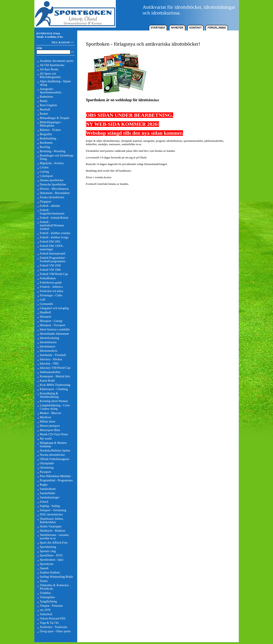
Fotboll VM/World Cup (54, 274)
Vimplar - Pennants (51, 606)
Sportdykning (48, 547)
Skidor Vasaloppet (51, 526)
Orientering (47, 468)
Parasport (46, 472)
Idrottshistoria (48, 342)
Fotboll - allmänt (50, 206)
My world (46, 439)
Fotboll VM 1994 (50, 270)
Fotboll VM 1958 (50, 266)
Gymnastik (46, 304)
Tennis (44, 581)
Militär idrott (48, 422)
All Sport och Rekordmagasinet (50, 75)
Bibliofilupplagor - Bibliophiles (51, 124)
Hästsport (46, 317)
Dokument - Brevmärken (55, 193)
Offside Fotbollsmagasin (55, 459)
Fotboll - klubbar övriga (54, 237)
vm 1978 (45, 610)
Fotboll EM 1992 (50, 242)
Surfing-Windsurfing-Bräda (56, 577)
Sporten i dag (48, 551)
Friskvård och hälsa (52, 291)
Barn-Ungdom (49, 105)
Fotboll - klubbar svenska (55, 233)
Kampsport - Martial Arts (55, 376)
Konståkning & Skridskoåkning (49, 395)
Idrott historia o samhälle (55, 329)
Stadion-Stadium (50, 572)
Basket (44, 114)
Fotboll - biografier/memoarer (52, 212)
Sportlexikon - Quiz (52, 560)
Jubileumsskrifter (50, 372)
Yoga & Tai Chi (49, 623)
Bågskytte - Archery (52, 163)
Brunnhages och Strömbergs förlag (57, 157)
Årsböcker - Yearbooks (54, 627)
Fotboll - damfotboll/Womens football (52, 225)
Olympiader (47, 463)
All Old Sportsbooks (52, 65)
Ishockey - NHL (50, 364)
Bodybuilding (48, 138)
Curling (44, 172)
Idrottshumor (48, 347)
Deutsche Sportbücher (53, 185)
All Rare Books (49, 69)
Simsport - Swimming (53, 510)
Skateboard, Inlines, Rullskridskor (52, 520)
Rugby (44, 485)
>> (73, 52)
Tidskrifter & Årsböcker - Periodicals (55, 587)
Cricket (44, 167)
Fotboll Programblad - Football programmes (53, 260)
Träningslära (47, 597)
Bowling (45, 147)
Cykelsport (46, 176)
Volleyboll (46, 614)
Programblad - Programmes (56, 480)
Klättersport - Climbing (54, 389)
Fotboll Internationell (53, 254)
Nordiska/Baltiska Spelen (55, 451)
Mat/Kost (46, 417)
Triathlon (45, 593)
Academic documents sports (57, 61)
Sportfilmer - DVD (51, 555)
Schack (44, 502)
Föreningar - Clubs (51, 295)
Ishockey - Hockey (51, 359)
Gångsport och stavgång (54, 308)
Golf (43, 300)
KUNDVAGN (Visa (48, 33)
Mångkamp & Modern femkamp (53, 445)
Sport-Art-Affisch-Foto (54, 543)
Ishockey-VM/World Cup (55, 368)
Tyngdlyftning (48, 601)
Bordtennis (46, 143)
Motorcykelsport (50, 426)
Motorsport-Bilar (50, 430)
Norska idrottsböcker (52, 455)
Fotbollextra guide (51, 283)
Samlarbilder (48, 493)
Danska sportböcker (52, 180)
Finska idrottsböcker (52, 197)
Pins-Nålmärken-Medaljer (55, 476)
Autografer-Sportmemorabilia (51, 91)
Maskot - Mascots (51, 413)
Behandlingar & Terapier (55, 118)
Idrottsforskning (49, 338)
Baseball (45, 109)
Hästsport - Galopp (51, 321)
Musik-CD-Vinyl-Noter (54, 434)
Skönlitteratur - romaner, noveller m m (55, 537)
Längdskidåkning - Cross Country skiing (55, 407)
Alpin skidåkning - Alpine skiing (55, 83)
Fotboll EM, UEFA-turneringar (52, 248)
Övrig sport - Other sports (55, 631)
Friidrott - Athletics (51, 287)
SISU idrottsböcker (51, 514)
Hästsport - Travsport (53, 325)
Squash (44, 568)
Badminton (46, 97)
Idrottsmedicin (49, 351)
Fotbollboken (48, 278)
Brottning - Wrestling (53, 151)
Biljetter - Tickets (50, 130)
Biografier (46, 134)
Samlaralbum (48, 489)
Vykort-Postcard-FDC (53, 619)
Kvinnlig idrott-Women (54, 401)
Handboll (45, 312)
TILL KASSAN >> (62, 42)
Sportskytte (47, 564)
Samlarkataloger (50, 497)
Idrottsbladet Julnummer (54, 334)
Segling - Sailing (50, 506)
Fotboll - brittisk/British (54, 218)
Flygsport (46, 202)
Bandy (44, 101)
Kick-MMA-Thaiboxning (55, 385)
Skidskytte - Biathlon (53, 531)
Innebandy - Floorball (53, 355)
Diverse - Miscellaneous (54, 189)
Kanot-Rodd (47, 381)
